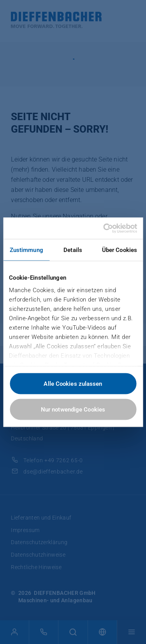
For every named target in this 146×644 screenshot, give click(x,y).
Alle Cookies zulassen (73, 384)
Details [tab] (73, 250)
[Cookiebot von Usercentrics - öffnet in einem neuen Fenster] (104, 228)
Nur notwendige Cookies (73, 409)
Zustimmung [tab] (26, 250)
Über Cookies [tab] (120, 250)
